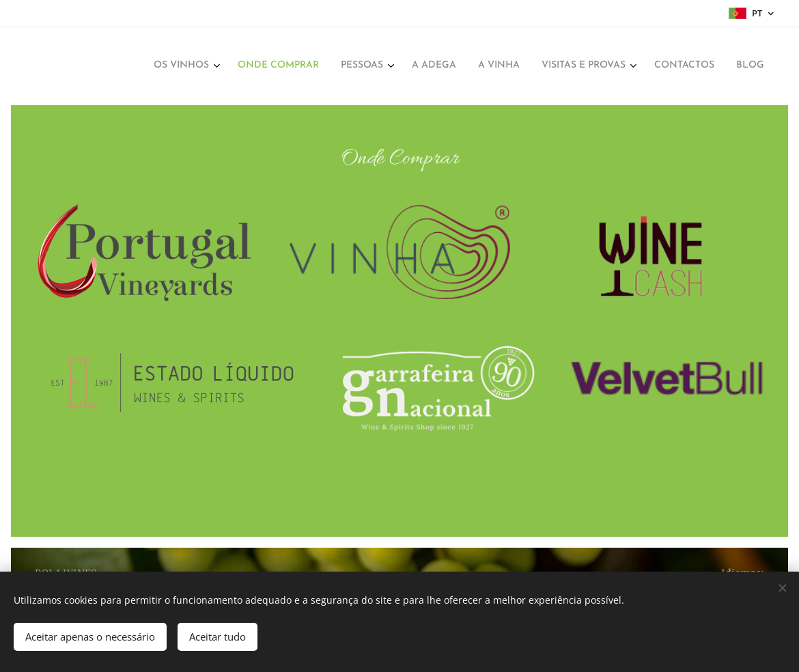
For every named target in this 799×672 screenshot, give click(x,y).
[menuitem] (598, 66)
